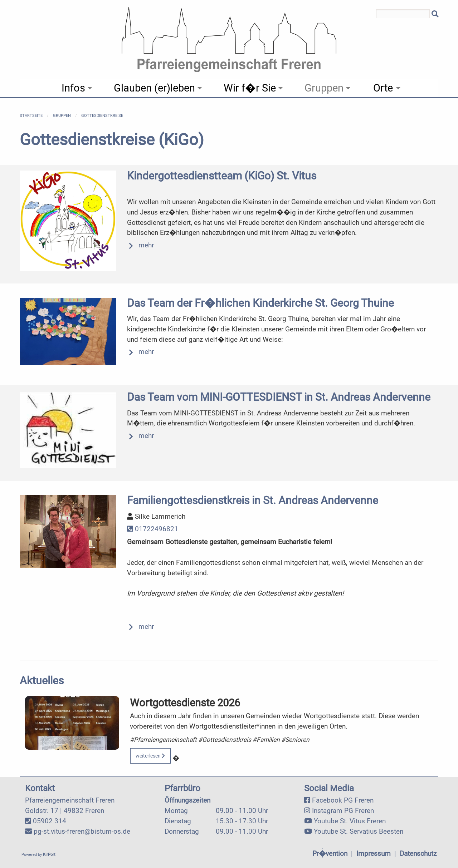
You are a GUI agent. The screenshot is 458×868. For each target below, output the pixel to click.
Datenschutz (418, 854)
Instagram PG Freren (343, 811)
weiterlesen (150, 756)
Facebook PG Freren (343, 800)
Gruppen (62, 116)
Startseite (31, 116)
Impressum (374, 854)
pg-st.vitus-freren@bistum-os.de (82, 831)
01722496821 (153, 529)
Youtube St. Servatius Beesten (359, 831)
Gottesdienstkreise (102, 116)
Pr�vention (330, 854)
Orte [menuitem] (383, 88)
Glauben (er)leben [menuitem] (154, 88)
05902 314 (50, 821)
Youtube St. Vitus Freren (350, 821)
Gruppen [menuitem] (324, 88)
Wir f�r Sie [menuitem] (250, 88)
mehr (146, 245)
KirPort (49, 855)
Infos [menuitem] (73, 88)
